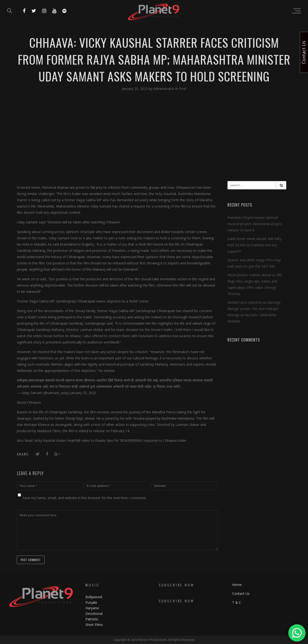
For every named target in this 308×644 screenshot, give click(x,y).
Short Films (94, 625)
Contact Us (241, 594)
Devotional (94, 614)
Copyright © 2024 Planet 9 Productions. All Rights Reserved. (154, 640)
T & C (237, 602)
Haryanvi (92, 608)
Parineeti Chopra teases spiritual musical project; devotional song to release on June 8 (255, 224)
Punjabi (91, 602)
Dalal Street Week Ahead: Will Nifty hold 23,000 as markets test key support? (254, 245)
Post (183, 89)
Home (237, 585)
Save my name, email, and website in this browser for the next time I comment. (85, 498)
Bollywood (94, 597)
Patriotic (92, 619)
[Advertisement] (154, 140)
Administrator (164, 89)
